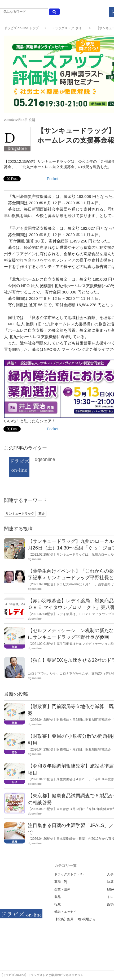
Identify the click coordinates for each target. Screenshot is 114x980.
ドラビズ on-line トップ (21, 28)
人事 (110, 874)
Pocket (53, 179)
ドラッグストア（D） (67, 28)
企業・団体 (62, 889)
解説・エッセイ (65, 912)
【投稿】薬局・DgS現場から (75, 919)
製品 (58, 897)
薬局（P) (61, 882)
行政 (58, 904)
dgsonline (45, 459)
